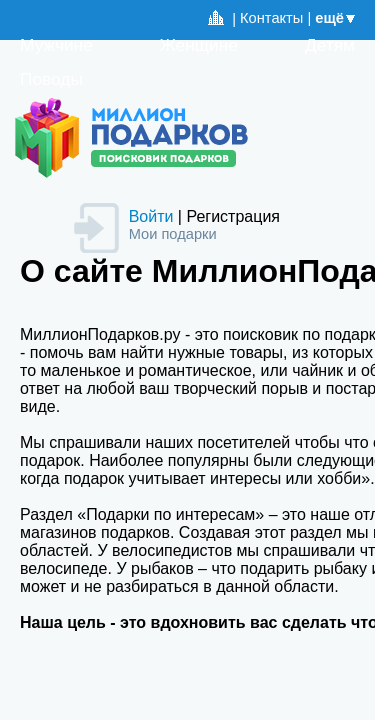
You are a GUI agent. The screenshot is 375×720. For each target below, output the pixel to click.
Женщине (199, 45)
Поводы (51, 79)
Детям (330, 45)
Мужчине (56, 45)
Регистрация (233, 216)
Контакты (271, 18)
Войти (151, 216)
